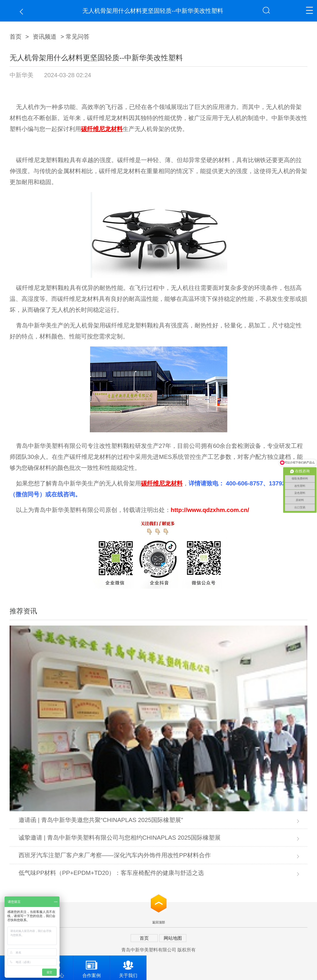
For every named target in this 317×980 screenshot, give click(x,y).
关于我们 (128, 967)
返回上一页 (23, 12)
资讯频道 (45, 37)
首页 (16, 37)
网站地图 (173, 938)
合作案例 (92, 967)
